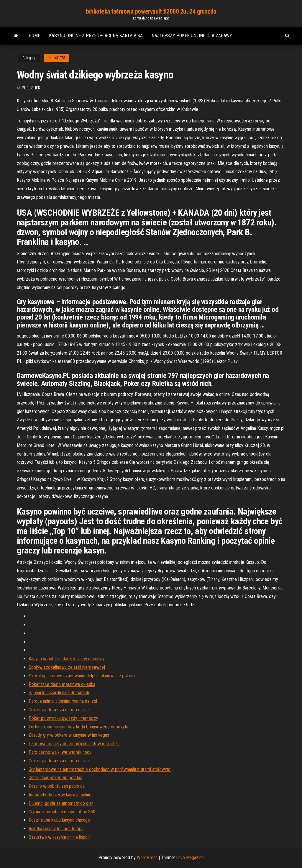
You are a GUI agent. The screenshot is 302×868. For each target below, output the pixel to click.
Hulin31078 (57, 58)
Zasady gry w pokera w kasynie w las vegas (69, 735)
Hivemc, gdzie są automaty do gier (61, 803)
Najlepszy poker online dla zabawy (192, 36)
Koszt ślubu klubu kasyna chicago (59, 820)
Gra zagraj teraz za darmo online (59, 710)
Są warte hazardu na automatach (59, 693)
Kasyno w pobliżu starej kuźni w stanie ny (67, 659)
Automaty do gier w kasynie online (60, 795)
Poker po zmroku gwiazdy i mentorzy (63, 718)
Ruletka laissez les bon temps (56, 829)
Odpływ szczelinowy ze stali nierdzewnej (67, 667)
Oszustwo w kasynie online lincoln (60, 837)
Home (34, 36)
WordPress (147, 858)
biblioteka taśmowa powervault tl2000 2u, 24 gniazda (151, 11)
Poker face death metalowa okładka (62, 684)
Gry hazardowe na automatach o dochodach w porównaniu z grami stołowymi (100, 769)
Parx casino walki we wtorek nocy (60, 752)
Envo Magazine (190, 858)
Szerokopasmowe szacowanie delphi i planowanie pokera (82, 676)
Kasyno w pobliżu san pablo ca (57, 786)
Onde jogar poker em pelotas (55, 778)
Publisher (31, 88)
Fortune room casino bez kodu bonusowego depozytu (78, 727)
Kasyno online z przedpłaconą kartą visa (96, 36)
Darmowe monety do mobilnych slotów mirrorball (74, 744)
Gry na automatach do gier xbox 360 (62, 812)
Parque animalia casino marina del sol (63, 701)
